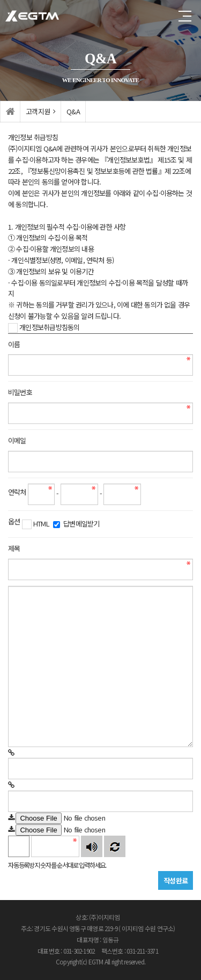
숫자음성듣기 (92, 846)
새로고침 (115, 846)
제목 (14, 548)
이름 (14, 344)
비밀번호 (20, 392)
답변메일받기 (76, 524)
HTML (36, 524)
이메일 (17, 440)
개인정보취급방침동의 (44, 327)
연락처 (17, 492)
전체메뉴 (185, 16)
